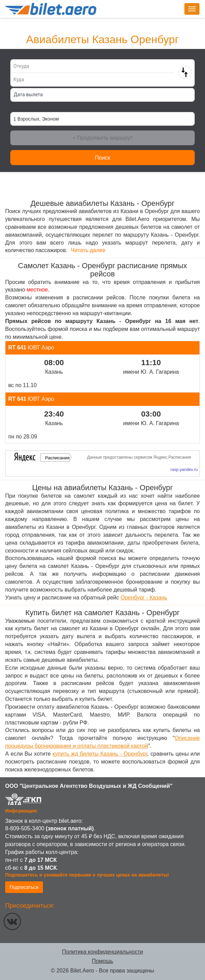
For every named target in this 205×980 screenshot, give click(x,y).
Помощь (103, 961)
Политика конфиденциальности (102, 952)
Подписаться (24, 887)
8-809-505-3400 (25, 828)
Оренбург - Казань (144, 598)
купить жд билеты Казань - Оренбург (100, 754)
